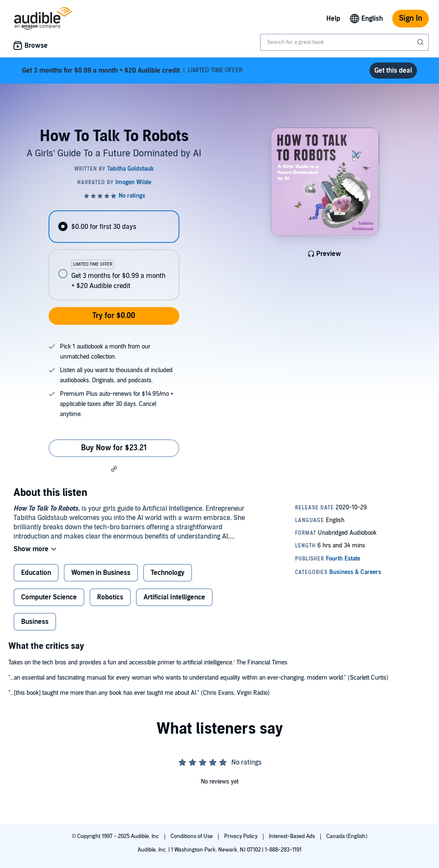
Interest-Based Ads (293, 836)
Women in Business (101, 573)
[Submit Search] (421, 42)
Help (333, 19)
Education (36, 573)
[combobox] (344, 42)
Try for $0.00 (114, 316)
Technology (168, 573)
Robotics (110, 597)
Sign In (411, 18)
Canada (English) (347, 836)
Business (35, 622)
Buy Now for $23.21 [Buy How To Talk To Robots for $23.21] (114, 448)
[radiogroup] (114, 255)
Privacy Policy (241, 836)
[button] (114, 468)
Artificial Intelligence (174, 597)
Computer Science (49, 597)
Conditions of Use (192, 836)
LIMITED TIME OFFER (132, 71)
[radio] (114, 227)
